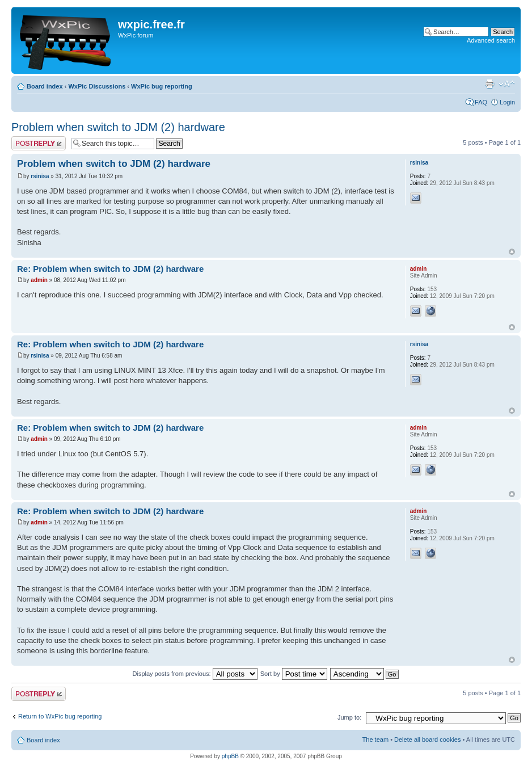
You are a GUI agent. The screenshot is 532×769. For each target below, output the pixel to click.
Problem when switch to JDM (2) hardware (118, 127)
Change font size (507, 84)
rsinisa (40, 176)
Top (512, 252)
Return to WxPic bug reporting (60, 716)
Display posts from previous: (195, 674)
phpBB (230, 756)
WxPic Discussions (97, 86)
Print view (489, 84)
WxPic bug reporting (162, 86)
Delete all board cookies (427, 739)
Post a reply (39, 143)
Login (507, 102)
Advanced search (491, 40)
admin (39, 280)
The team (375, 739)
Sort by (294, 674)
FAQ (481, 102)
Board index (45, 86)
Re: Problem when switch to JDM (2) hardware (110, 269)
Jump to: (349, 717)
